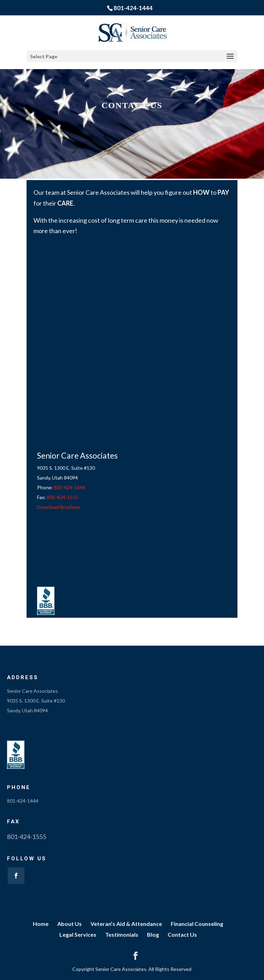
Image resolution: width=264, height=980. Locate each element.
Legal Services (78, 934)
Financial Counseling (197, 924)
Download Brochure (59, 507)
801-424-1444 (133, 8)
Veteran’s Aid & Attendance (126, 924)
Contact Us (182, 934)
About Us (69, 924)
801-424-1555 (63, 497)
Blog (153, 934)
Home (41, 924)
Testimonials (122, 934)
